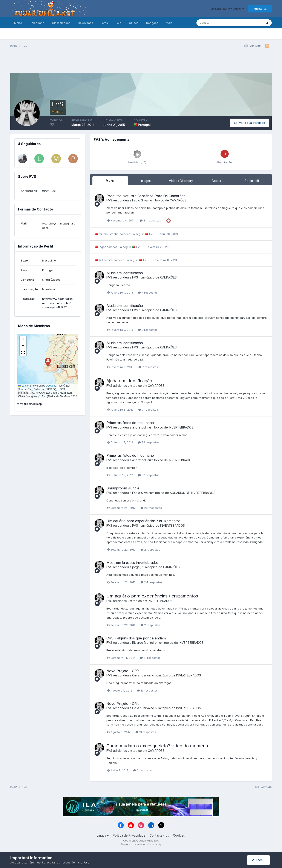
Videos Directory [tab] (181, 181)
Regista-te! (260, 9)
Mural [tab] (110, 181)
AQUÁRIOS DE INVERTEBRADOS (193, 493)
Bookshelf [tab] (252, 181)
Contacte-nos (159, 835)
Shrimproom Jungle (123, 488)
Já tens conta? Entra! (228, 9)
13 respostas (147, 690)
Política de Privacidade (129, 835)
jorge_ (137, 567)
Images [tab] (146, 181)
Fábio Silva (140, 200)
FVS (109, 200)
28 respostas (151, 508)
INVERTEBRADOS (181, 427)
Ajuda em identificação (125, 273)
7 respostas (148, 292)
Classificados (61, 23)
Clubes (134, 23)
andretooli (139, 427)
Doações (152, 23)
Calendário (37, 23)
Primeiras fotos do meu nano (130, 423)
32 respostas (149, 442)
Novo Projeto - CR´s (123, 671)
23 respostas (150, 220)
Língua (103, 835)
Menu (18, 23)
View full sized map (30, 404)
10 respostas (150, 658)
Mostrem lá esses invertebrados (133, 563)
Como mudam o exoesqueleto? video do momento (158, 746)
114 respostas (151, 582)
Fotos (104, 23)
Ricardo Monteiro (144, 643)
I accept (259, 860)
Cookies (179, 835)
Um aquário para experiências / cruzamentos (143, 521)
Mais (169, 23)
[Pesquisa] (215, 23)
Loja (118, 23)
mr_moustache (109, 234)
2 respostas (150, 549)
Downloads (86, 23)
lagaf (102, 247)
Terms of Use (80, 862)
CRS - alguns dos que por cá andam (136, 638)
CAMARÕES (178, 200)
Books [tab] (216, 181)
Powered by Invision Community (141, 844)
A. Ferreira (106, 260)
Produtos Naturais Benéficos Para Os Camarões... (147, 196)
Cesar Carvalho (143, 675)
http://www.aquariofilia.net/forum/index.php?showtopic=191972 (58, 303)
